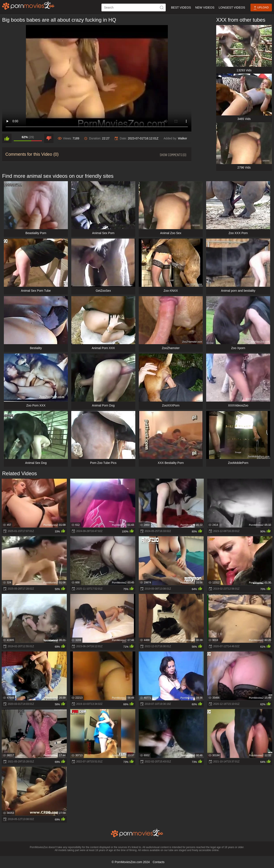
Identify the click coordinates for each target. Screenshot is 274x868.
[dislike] (49, 138)
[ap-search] (134, 7)
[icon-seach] (162, 7)
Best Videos (181, 7)
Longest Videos (232, 7)
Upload (261, 8)
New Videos (205, 7)
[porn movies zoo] (28, 5)
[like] (7, 138)
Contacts (159, 862)
